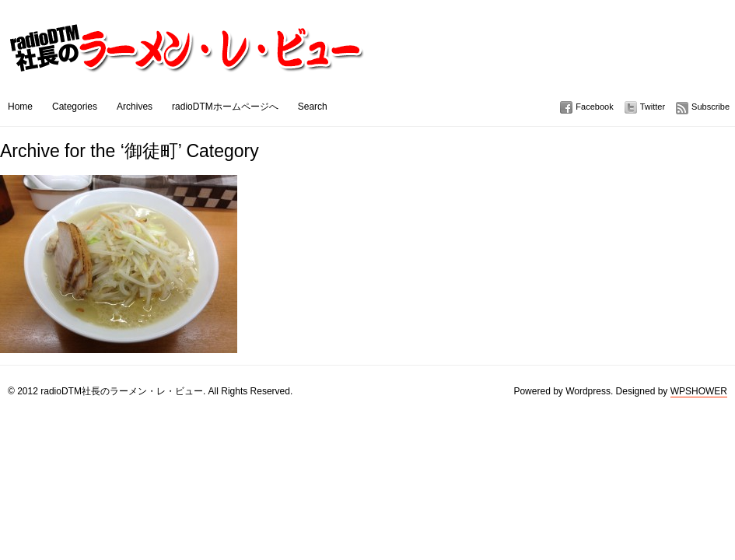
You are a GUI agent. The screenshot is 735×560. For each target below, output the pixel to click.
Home (20, 107)
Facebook (594, 107)
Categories (75, 107)
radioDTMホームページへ (225, 107)
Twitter (653, 107)
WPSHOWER (699, 391)
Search (313, 107)
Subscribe (710, 107)
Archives (135, 107)
